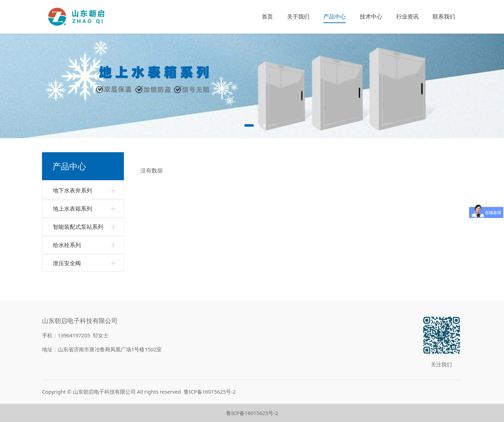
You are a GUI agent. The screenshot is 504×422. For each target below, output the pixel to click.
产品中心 (335, 16)
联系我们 (444, 16)
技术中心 (371, 16)
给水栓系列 (67, 245)
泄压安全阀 (67, 263)
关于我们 (298, 16)
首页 (267, 16)
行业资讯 (407, 16)
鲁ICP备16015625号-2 (210, 392)
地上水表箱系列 (72, 209)
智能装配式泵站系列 (78, 227)
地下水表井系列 (72, 190)
